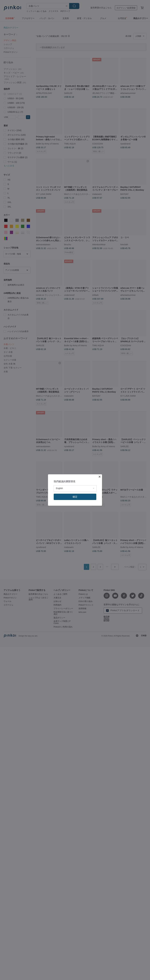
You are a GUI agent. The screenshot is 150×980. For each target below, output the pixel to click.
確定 (75, 497)
